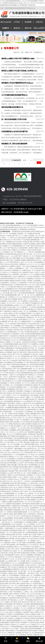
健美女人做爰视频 (35, 467)
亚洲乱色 (16, 594)
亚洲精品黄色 (38, 418)
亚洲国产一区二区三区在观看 (10, 444)
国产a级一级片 (13, 322)
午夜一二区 (29, 268)
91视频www (40, 534)
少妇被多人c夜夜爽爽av (34, 281)
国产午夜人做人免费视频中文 (23, 354)
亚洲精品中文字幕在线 (23, 618)
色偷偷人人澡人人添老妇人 (21, 477)
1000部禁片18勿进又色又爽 (28, 250)
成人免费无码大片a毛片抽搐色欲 (31, 485)
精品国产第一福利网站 (37, 399)
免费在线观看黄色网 (27, 549)
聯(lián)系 (39, 641)
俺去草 (9, 491)
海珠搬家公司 (38, 52)
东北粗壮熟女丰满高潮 (17, 336)
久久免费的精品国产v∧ (26, 322)
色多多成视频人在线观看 (22, 518)
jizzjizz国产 (10, 473)
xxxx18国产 (15, 256)
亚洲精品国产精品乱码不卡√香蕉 (20, 530)
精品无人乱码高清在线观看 (16, 565)
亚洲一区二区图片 (36, 477)
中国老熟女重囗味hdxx (7, 285)
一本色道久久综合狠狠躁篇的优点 (34, 481)
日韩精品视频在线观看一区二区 (23, 512)
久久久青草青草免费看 (28, 444)
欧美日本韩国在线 (36, 451)
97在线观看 (9, 330)
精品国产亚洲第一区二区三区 (12, 520)
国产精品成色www (14, 600)
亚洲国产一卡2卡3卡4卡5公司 (10, 516)
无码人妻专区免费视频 (34, 428)
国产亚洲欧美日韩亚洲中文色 (35, 567)
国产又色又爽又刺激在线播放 (33, 426)
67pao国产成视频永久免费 (25, 528)
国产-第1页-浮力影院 (35, 393)
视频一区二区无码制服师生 (11, 575)
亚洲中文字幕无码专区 (20, 352)
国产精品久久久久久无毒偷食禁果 (33, 598)
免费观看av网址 (8, 594)
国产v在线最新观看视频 (30, 532)
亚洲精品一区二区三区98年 (9, 536)
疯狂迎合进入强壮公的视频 (22, 424)
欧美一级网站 (40, 442)
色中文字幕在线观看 (27, 258)
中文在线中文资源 (13, 577)
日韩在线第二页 (29, 496)
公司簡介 (17, 22)
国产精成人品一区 (28, 633)
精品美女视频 (11, 526)
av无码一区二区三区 (26, 262)
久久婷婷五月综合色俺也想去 (22, 588)
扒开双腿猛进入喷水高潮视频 (13, 363)
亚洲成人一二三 (6, 367)
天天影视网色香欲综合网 (23, 631)
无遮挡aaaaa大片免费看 (21, 399)
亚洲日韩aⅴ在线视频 (10, 299)
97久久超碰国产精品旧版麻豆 (12, 504)
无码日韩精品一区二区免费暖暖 (11, 326)
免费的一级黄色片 (21, 446)
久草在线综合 (31, 596)
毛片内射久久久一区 (7, 586)
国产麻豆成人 (32, 602)
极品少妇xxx (32, 377)
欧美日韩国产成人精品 (17, 410)
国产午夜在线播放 (28, 326)
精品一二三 (6, 238)
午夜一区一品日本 (35, 590)
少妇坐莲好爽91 (23, 248)
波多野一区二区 (19, 469)
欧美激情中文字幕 (14, 485)
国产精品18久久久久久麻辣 (23, 489)
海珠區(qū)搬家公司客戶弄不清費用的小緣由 (18, 59)
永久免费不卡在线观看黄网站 (15, 614)
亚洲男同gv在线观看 (21, 440)
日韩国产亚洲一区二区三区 (20, 508)
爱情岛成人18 (39, 516)
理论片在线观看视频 (31, 465)
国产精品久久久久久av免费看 (30, 275)
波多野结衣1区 (32, 448)
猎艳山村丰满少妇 (34, 352)
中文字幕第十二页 (8, 451)
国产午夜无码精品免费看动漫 (25, 289)
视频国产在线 (22, 514)
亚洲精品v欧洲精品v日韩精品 (28, 350)
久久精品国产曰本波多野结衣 (25, 459)
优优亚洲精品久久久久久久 (27, 320)
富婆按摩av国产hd (37, 530)
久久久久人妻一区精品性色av (23, 457)
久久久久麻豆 (19, 494)
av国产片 (19, 481)
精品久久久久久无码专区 (22, 547)
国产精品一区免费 (22, 534)
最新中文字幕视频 (31, 303)
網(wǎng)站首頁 (6, 25)
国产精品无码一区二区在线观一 (20, 582)
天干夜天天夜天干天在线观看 (21, 240)
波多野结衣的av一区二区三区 (23, 502)
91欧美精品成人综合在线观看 (29, 395)
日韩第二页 (15, 543)
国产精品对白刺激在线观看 (31, 504)
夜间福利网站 (30, 309)
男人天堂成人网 (13, 453)
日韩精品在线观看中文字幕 (16, 309)
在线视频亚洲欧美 (24, 563)
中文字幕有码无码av (30, 557)
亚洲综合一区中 (21, 266)
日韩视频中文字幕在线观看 (32, 391)
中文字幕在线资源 (8, 373)
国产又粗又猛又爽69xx (37, 283)
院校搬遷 (28, 22)
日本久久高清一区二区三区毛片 (23, 418)
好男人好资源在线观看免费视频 (31, 334)
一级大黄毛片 (31, 573)
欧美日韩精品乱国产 (38, 232)
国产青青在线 (18, 393)
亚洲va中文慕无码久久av (34, 561)
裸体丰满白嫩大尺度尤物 (16, 465)
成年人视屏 (32, 534)
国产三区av (14, 293)
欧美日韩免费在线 (20, 317)
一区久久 (5, 377)
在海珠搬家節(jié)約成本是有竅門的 (15, 132)
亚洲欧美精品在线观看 (28, 553)
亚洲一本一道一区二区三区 (26, 295)
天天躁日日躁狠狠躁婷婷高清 (25, 373)
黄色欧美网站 (8, 438)
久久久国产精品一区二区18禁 (13, 442)
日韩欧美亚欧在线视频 (18, 365)
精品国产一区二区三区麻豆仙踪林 (11, 532)
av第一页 (14, 559)
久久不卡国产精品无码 (10, 248)
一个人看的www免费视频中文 (15, 268)
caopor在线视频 (9, 440)
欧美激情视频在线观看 (11, 344)
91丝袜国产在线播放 (29, 244)
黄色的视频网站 (34, 627)
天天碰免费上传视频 (13, 500)
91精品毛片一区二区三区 (13, 606)
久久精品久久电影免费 (23, 487)
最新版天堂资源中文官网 (18, 281)
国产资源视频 (21, 545)
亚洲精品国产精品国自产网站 (10, 471)
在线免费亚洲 (10, 289)
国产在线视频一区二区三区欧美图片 (18, 315)
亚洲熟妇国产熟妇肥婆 (35, 434)
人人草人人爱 (20, 303)
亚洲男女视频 (7, 477)
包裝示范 (39, 22)
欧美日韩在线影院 (36, 479)
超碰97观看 (13, 514)
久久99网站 (9, 424)
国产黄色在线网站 (10, 545)
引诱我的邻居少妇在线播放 (20, 506)
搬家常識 (28, 28)
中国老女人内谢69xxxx (11, 624)
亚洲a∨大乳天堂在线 (30, 379)
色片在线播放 (29, 287)
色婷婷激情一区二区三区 (15, 496)
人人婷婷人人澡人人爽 (29, 592)
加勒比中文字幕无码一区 (30, 606)
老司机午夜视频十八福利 (21, 414)
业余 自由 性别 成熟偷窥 (37, 506)
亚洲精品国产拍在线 (7, 489)
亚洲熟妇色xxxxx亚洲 (15, 379)
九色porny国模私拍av (19, 277)
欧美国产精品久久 (27, 584)
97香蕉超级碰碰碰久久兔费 (19, 627)
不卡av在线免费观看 (7, 518)
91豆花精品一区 (8, 385)
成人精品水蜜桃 (39, 412)
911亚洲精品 (18, 612)
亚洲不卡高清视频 (11, 616)
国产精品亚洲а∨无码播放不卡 (26, 475)
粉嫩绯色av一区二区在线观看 (13, 541)
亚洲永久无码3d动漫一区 (10, 307)
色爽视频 (33, 414)
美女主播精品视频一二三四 (9, 412)
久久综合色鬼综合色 (33, 324)
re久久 (42, 324)
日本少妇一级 (11, 481)
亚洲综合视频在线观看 (14, 244)
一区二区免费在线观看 (21, 586)
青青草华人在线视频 (15, 633)
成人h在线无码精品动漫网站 (36, 365)
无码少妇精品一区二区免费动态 (18, 301)
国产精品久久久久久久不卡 (25, 389)
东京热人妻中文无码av (25, 559)
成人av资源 (36, 285)
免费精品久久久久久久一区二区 (30, 264)
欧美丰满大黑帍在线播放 (18, 483)
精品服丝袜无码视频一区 (8, 420)
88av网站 (35, 438)
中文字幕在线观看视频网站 (27, 328)
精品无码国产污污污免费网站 (29, 344)
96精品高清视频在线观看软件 (19, 590)
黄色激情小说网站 (30, 442)
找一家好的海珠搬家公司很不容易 (14, 119)
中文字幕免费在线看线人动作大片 (28, 340)
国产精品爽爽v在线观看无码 (34, 432)
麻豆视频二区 (4, 434)
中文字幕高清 (13, 328)
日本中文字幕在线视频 (8, 461)
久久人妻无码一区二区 (32, 494)
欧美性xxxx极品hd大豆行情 (25, 403)
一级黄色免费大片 (10, 528)
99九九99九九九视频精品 (26, 279)
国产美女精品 (30, 463)
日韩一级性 (31, 408)
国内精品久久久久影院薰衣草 (23, 401)
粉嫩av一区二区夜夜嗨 (33, 397)
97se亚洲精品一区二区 (18, 608)
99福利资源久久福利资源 (36, 514)
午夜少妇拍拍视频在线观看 (31, 520)
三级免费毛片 (16, 334)
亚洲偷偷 (5, 579)
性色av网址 (19, 242)
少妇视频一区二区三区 (27, 577)
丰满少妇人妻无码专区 (11, 264)
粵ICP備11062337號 (25, 203)
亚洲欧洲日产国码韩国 (16, 391)
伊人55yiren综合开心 (33, 545)
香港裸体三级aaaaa (6, 418)
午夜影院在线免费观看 (16, 579)
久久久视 (15, 342)
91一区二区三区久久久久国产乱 (14, 432)
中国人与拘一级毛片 (13, 549)
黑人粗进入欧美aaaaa (7, 446)
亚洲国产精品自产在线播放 (18, 622)
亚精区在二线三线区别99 (18, 371)
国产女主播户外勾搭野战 (16, 567)
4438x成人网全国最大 (34, 277)
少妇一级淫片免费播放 (30, 473)
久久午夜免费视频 (37, 487)
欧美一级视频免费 (20, 573)
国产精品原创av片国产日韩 (11, 369)
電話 (17, 641)
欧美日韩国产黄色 (26, 471)
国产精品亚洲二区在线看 (22, 604)
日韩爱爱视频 (5, 483)
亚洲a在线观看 (40, 459)
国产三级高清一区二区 (27, 256)
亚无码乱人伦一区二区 (28, 358)
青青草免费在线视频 (23, 430)
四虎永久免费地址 (31, 614)
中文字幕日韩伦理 (13, 262)
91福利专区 (4, 600)
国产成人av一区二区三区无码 (34, 469)
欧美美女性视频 (30, 336)
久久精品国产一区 (25, 307)
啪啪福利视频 (10, 494)
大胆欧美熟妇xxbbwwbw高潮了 (15, 397)
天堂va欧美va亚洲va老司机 (18, 602)
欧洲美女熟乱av (38, 584)
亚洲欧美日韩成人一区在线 (29, 291)
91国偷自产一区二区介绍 (18, 428)
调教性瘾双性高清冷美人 (35, 260)
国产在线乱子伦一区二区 (12, 358)
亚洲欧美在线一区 (28, 270)
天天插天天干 (29, 579)
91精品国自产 (18, 557)
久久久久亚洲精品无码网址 (18, 434)
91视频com (39, 420)
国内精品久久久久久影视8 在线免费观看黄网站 (20, 381)
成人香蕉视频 (35, 582)
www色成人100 (33, 455)
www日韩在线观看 (17, 522)
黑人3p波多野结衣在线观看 (28, 342)
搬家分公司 (29, 52)
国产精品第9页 (19, 287)
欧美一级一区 (40, 444)
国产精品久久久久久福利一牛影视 (13, 629)
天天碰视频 (40, 553)
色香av (25, 393)
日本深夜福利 (35, 315)
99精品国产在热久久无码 (30, 272)
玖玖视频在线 (28, 385)
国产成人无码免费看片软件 (25, 461)
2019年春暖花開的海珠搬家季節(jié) (15, 95)
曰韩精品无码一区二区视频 (17, 561)
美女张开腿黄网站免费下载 (22, 438)
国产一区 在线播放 (30, 541)
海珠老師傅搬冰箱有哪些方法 (12, 107)
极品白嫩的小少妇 (21, 448)
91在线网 (29, 608)
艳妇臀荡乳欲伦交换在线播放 (21, 232)
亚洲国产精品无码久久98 (23, 285)
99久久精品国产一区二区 (21, 524)
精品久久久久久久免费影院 (24, 305)
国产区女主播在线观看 (28, 500)
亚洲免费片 (16, 275)
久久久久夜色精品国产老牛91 (29, 453)
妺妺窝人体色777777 (25, 299)
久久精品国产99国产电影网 (17, 324)
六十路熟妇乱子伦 (16, 272)
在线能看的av (38, 555)
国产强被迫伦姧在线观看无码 (18, 436)
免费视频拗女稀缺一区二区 (29, 369)
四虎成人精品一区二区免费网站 (31, 575)
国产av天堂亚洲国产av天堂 (26, 420)
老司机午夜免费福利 (16, 387)
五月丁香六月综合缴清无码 (18, 338)
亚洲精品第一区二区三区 (35, 317)
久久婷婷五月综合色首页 (34, 616)
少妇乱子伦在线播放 (15, 592)
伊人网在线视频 (39, 326)
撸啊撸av (37, 461)
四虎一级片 (38, 389)
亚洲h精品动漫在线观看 (20, 467)
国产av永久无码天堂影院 (19, 238)
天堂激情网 (39, 293)
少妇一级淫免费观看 (7, 401)
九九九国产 (21, 463)
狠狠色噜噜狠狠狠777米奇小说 (22, 367)
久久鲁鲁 (11, 383)
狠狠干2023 (12, 475)
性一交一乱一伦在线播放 (9, 234)
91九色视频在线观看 (30, 522)
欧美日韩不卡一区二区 (13, 356)
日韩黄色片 (38, 551)
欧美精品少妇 (36, 424)
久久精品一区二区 (37, 346)
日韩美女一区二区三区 (28, 594)
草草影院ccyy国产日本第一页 (22, 491)
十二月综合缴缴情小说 (20, 455)
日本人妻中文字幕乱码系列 (36, 446)
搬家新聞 (6, 28)
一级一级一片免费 (7, 414)
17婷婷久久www (25, 624)
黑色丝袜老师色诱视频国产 (34, 629)
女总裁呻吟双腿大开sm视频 (34, 410)
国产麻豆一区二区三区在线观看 (31, 571)
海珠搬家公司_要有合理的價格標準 (14, 144)
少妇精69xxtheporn (13, 479)
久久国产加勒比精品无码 (32, 363)
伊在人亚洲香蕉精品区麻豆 (30, 332)
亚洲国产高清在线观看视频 (34, 498)
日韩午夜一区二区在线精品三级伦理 (21, 635)
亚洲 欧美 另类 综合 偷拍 (22, 330)
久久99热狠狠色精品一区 (12, 332)
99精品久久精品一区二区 (20, 311)
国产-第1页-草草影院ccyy (30, 510)
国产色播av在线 (6, 508)
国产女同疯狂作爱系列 (22, 451)
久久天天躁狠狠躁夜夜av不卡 (18, 246)
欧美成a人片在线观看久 (26, 412)
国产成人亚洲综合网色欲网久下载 (19, 416)
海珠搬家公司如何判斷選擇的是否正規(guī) (17, 83)
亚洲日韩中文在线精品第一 (18, 377)
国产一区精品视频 (27, 600)
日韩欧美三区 (35, 624)
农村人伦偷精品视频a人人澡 (9, 350)
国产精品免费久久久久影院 (31, 610)
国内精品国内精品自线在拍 (14, 254)
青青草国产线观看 (15, 598)
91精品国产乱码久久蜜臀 (31, 612)
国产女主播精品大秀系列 (24, 313)
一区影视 (23, 516)
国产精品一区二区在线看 (36, 348)
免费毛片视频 (33, 248)
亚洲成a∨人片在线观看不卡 (20, 283)
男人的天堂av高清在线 (17, 498)
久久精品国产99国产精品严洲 (19, 360)
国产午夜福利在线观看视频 (11, 620)
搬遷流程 (17, 28)
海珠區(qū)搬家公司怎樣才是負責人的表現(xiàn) (19, 71)
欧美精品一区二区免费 (25, 234)
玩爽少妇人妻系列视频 (13, 258)
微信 (28, 641)
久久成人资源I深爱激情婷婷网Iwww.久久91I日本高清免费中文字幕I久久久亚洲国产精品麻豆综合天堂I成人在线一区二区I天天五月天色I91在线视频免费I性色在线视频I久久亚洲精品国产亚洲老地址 (22, 3)
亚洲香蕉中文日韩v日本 (20, 569)
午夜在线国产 (11, 403)
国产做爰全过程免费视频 (27, 543)
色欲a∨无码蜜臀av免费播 (18, 260)
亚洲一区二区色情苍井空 (22, 346)
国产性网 (17, 553)
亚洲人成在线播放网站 (7, 555)
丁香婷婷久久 (25, 479)
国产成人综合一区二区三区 (32, 254)
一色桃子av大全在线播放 (16, 375)
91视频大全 (15, 250)
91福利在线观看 (32, 371)
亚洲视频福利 (11, 389)
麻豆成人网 (30, 516)
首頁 (22, 52)
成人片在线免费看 (35, 360)
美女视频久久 (18, 426)
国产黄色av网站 (15, 584)
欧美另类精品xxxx (35, 301)
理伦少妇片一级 (34, 569)
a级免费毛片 (8, 311)
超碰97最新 (4, 328)
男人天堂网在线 (34, 536)
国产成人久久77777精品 (20, 236)
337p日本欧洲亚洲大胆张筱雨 (30, 422)
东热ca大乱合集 (23, 536)
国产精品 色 (18, 473)
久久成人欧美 (8, 612)
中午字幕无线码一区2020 (8, 340)
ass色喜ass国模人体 (9, 313)
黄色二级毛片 (34, 586)
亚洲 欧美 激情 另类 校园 (31, 242)
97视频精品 (38, 322)
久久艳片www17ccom (38, 416)
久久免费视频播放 (6, 569)
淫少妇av (6, 627)
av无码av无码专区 (31, 565)
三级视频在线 (10, 242)
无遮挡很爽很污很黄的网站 (13, 510)
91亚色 (36, 457)
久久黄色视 (22, 616)
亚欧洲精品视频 (29, 551)
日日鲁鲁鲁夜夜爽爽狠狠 (27, 293)
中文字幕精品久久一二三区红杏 (24, 252)
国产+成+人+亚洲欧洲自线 (17, 596)
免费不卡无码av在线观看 (36, 338)
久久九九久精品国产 (7, 448)
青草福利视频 (8, 604)
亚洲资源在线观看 (22, 348)
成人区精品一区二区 (16, 551)
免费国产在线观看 (33, 238)
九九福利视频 (18, 385)
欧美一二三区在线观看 (31, 387)
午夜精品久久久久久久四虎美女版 (19, 297)
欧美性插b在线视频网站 (24, 526)
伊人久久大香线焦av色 (28, 620)
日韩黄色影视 (25, 356)
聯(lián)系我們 (39, 28)
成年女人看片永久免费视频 (24, 555)
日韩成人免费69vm (21, 539)
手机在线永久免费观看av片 (13, 270)
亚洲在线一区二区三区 (22, 383)
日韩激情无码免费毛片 (14, 610)
